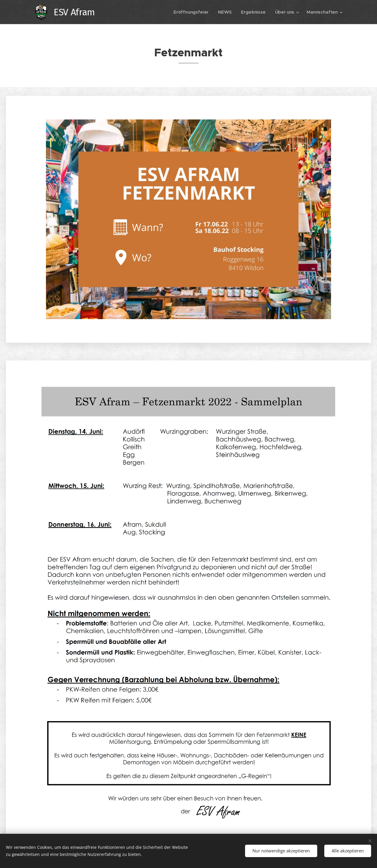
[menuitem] (190, 12)
